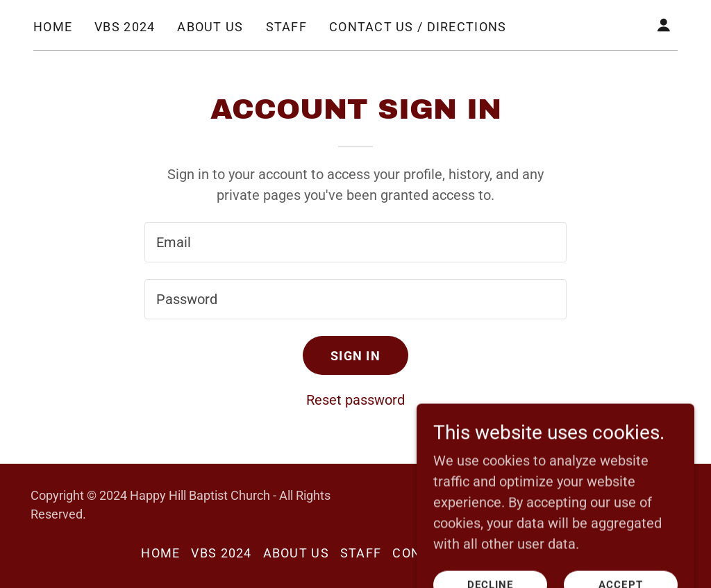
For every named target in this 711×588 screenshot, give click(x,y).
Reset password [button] (355, 400)
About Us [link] (210, 27)
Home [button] (160, 553)
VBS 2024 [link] (125, 27)
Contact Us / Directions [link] (418, 27)
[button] (664, 25)
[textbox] (355, 242)
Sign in (355, 356)
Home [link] (53, 27)
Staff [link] (286, 27)
